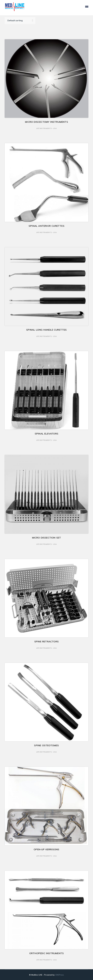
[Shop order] (20, 21)
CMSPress (60, 975)
